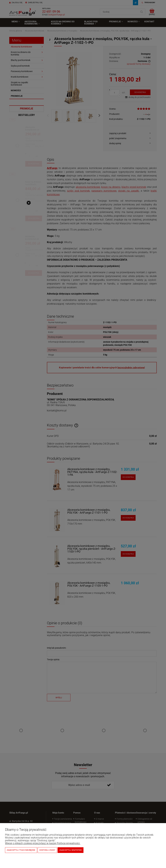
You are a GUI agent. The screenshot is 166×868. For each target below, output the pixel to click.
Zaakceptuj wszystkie (71, 850)
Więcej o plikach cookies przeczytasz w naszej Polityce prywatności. (43, 843)
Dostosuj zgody (47, 850)
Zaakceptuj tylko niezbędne (21, 850)
